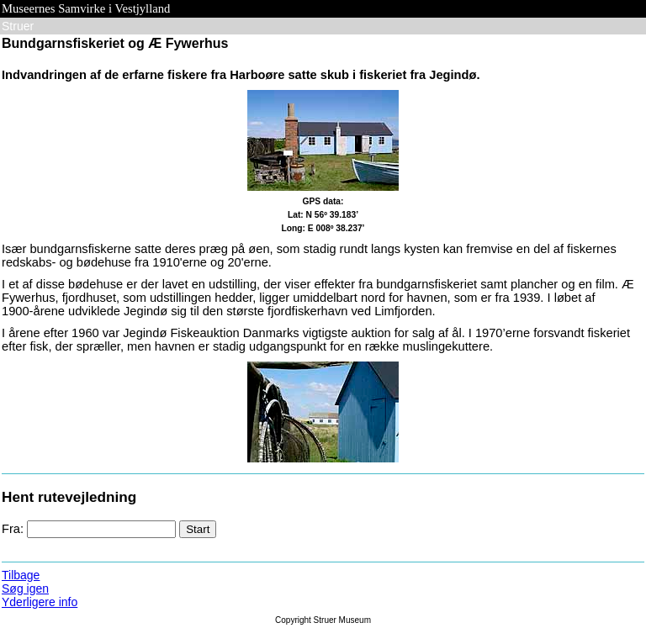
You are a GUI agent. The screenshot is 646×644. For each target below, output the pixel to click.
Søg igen (25, 589)
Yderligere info (40, 602)
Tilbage (21, 575)
